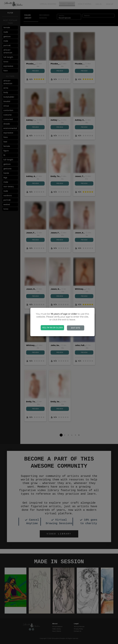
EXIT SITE (77, 328)
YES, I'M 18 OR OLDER (52, 328)
